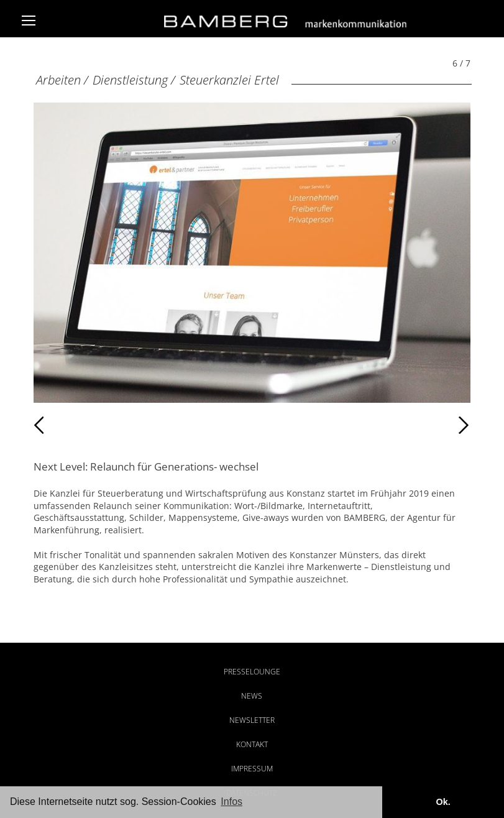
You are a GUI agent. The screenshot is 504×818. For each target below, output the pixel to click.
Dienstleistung (130, 80)
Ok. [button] (443, 802)
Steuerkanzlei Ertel (229, 80)
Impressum (252, 769)
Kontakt (252, 744)
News (252, 696)
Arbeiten (58, 80)
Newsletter (252, 720)
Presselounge (252, 672)
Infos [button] (231, 802)
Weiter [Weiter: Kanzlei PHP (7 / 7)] (361, 425)
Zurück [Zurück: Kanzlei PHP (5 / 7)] (61, 425)
